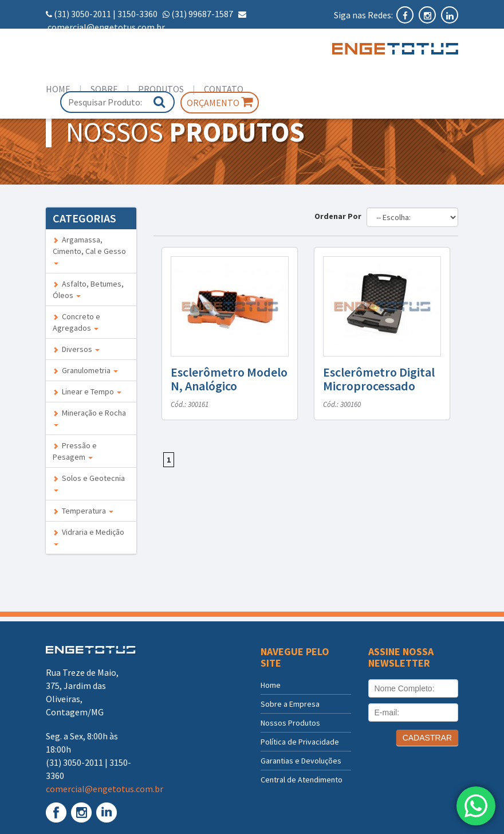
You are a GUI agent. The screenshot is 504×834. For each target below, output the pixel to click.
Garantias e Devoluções (301, 761)
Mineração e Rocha (89, 417)
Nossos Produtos (290, 723)
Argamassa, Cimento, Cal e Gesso (89, 250)
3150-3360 (137, 14)
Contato (224, 89)
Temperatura (83, 511)
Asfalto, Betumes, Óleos (88, 289)
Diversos (76, 349)
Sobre (104, 89)
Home (58, 89)
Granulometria (85, 370)
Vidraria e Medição (88, 536)
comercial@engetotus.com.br (106, 27)
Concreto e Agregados (76, 322)
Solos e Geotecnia (89, 482)
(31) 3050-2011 (82, 14)
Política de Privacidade (300, 742)
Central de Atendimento (302, 780)
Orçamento (220, 102)
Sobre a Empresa (290, 704)
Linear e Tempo (87, 391)
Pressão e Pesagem (75, 451)
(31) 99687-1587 (202, 14)
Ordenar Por (340, 216)
